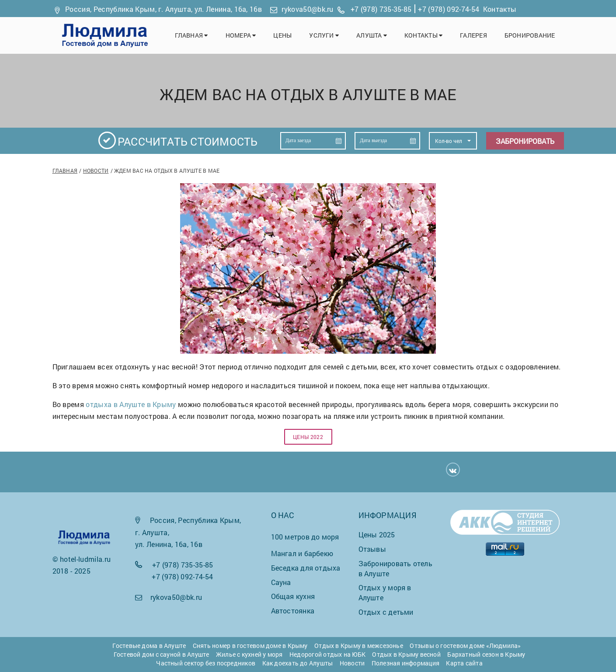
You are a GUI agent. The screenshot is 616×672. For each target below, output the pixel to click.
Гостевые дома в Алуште (149, 646)
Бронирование (530, 35)
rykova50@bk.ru (307, 9)
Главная (191, 35)
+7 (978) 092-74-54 (449, 9)
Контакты (500, 9)
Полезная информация (405, 663)
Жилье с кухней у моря (249, 654)
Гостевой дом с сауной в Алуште (162, 654)
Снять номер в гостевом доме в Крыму (250, 646)
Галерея (473, 35)
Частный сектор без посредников (206, 663)
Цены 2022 (308, 437)
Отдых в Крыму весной (406, 654)
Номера (241, 35)
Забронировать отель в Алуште (395, 568)
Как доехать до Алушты (298, 663)
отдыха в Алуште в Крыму (131, 404)
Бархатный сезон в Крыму (486, 654)
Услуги (324, 35)
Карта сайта (464, 663)
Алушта (372, 35)
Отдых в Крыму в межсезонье (359, 646)
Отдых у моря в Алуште (385, 592)
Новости (96, 171)
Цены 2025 (377, 534)
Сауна (281, 582)
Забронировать (525, 141)
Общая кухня (293, 596)
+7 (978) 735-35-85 (381, 9)
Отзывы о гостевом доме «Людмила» (465, 646)
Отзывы (372, 549)
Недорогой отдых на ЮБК (327, 654)
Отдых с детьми (386, 612)
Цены (282, 35)
